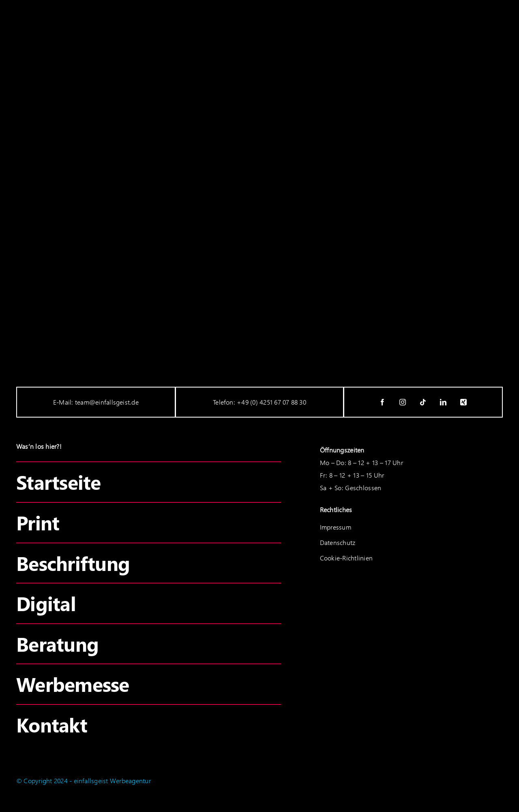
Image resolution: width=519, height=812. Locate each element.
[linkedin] (444, 402)
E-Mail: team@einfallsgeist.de (96, 402)
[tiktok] (423, 402)
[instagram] (403, 402)
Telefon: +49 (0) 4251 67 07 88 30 (259, 402)
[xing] (464, 402)
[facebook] (383, 402)
